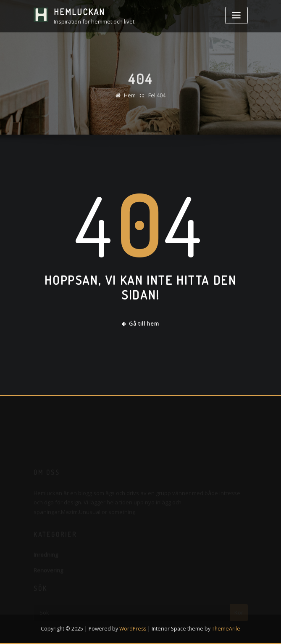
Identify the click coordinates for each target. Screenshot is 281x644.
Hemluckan (79, 12)
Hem (130, 98)
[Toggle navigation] (236, 15)
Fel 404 (157, 98)
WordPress (133, 629)
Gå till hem (141, 324)
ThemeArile (226, 629)
